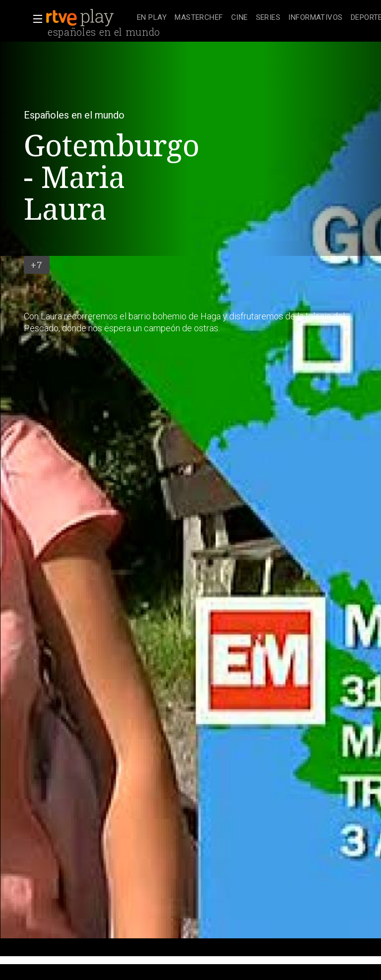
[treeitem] (152, 18)
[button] (35, 19)
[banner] (89, 18)
